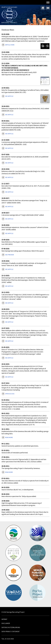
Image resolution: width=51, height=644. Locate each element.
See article (9, 96)
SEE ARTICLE (9, 148)
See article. (9, 134)
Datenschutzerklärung (11, 627)
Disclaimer (6, 623)
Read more (9, 438)
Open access (10, 394)
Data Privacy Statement (11, 632)
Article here (10, 45)
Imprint (4, 619)
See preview (10, 255)
